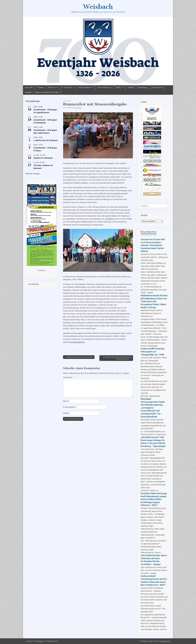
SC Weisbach (67, 88)
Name (66, 401)
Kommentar (68, 377)
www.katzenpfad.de (77, 342)
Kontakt (28, 92)
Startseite (29, 88)
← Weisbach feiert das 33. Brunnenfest (79, 357)
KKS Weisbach (85, 88)
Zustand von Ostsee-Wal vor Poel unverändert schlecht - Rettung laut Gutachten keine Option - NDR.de (153, 245)
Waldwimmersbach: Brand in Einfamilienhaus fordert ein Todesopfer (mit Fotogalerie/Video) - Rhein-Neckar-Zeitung (154, 301)
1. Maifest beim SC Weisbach (46, 140)
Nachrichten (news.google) (149, 233)
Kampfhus (109, 219)
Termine (41, 88)
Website (66, 413)
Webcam (52, 88)
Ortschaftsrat (157, 88)
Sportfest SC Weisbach (43, 158)
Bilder (119, 88)
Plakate (42, 270)
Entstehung (143, 88)
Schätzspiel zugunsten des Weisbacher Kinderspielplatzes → (117, 358)
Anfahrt (131, 88)
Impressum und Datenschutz (47, 92)
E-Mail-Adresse (70, 407)
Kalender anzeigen (33, 174)
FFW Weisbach (104, 88)
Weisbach (98, 7)
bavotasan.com (165, 641)
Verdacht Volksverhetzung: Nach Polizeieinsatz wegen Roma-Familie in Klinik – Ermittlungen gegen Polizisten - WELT (154, 499)
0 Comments (77, 107)
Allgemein (67, 101)
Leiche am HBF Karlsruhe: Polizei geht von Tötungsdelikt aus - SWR (153, 351)
